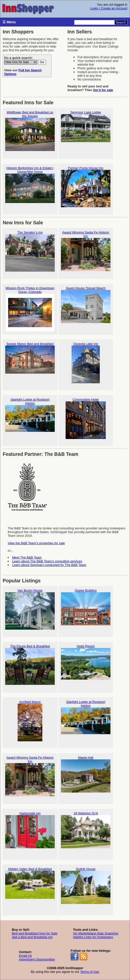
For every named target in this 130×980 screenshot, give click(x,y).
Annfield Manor (30, 721)
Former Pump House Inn (86, 187)
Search (121, 22)
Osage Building (86, 609)
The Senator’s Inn (30, 251)
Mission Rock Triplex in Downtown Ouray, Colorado (30, 309)
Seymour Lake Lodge (86, 131)
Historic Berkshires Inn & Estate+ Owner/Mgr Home (30, 189)
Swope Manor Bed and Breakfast (30, 363)
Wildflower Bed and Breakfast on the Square (30, 133)
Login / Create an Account (109, 8)
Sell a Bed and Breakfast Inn (32, 937)
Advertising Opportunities (37, 959)
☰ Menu (9, 22)
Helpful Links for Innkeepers (93, 937)
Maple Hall (86, 776)
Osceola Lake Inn (86, 363)
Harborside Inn (30, 832)
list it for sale (103, 90)
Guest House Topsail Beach (86, 307)
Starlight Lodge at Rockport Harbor (30, 420)
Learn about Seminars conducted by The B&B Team (49, 565)
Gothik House (86, 888)
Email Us (25, 956)
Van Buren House (30, 609)
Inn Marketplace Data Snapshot (96, 933)
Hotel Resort (86, 665)
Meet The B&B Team (27, 557)
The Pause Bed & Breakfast (30, 665)
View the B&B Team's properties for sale (36, 543)
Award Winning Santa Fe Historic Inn (86, 253)
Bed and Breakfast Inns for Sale (35, 933)
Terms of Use (90, 972)
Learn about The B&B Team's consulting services (47, 561)
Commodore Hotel (86, 418)
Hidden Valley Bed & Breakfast (30, 888)
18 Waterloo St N (86, 832)
